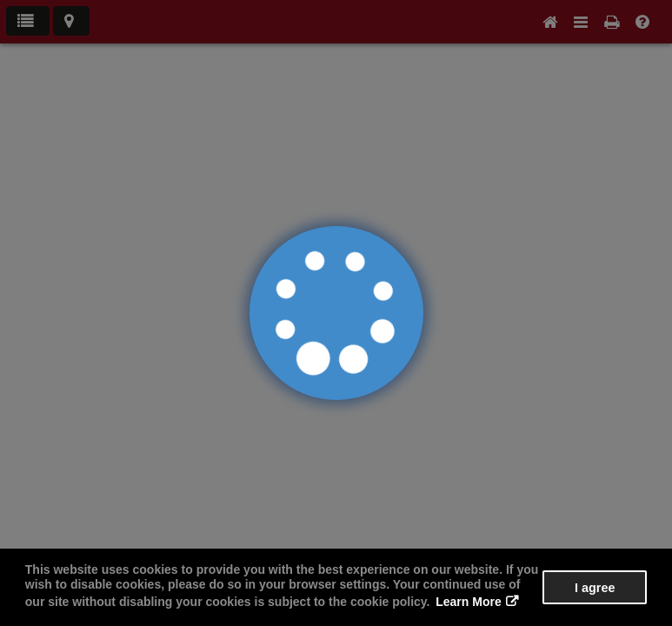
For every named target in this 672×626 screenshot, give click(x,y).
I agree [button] (595, 588)
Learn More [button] (468, 602)
